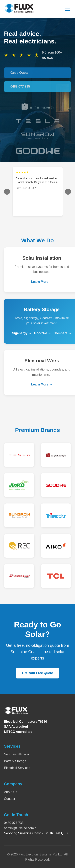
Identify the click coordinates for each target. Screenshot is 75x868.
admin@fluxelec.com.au (21, 828)
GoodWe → (43, 334)
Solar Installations (17, 754)
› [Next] (68, 192)
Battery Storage (15, 761)
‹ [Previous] (7, 192)
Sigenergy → (22, 334)
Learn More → (42, 282)
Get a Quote (19, 74)
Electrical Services (17, 768)
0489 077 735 (20, 88)
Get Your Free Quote (37, 673)
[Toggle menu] (67, 9)
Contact (9, 799)
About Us (11, 792)
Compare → (63, 334)
